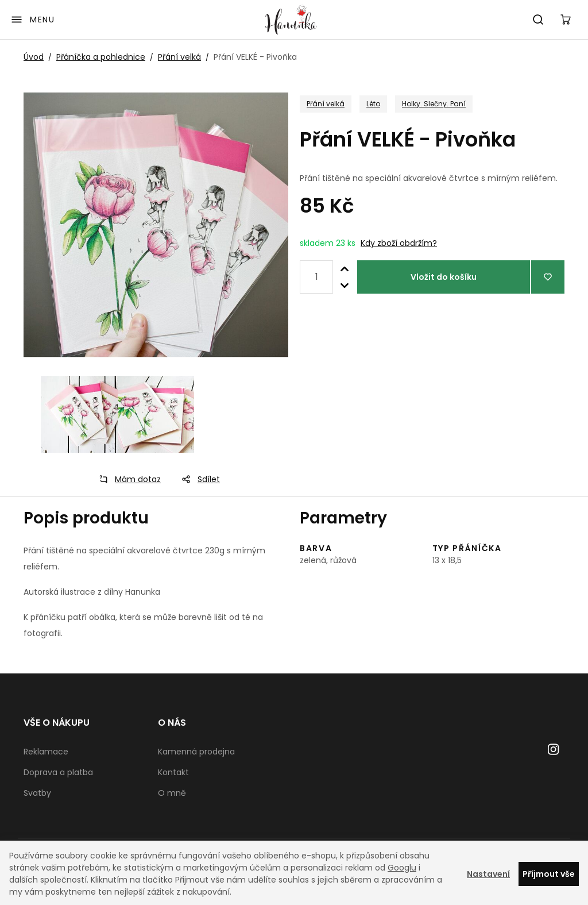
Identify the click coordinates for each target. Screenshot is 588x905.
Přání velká (179, 57)
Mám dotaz (126, 479)
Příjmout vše (549, 874)
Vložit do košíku (444, 277)
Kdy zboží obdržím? (399, 243)
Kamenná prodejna (196, 752)
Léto (373, 104)
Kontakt (173, 772)
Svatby (37, 793)
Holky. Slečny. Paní (434, 104)
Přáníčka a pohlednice (101, 57)
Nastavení (488, 874)
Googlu (402, 868)
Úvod (34, 57)
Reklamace (46, 752)
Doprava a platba (58, 772)
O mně (172, 793)
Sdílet (197, 479)
